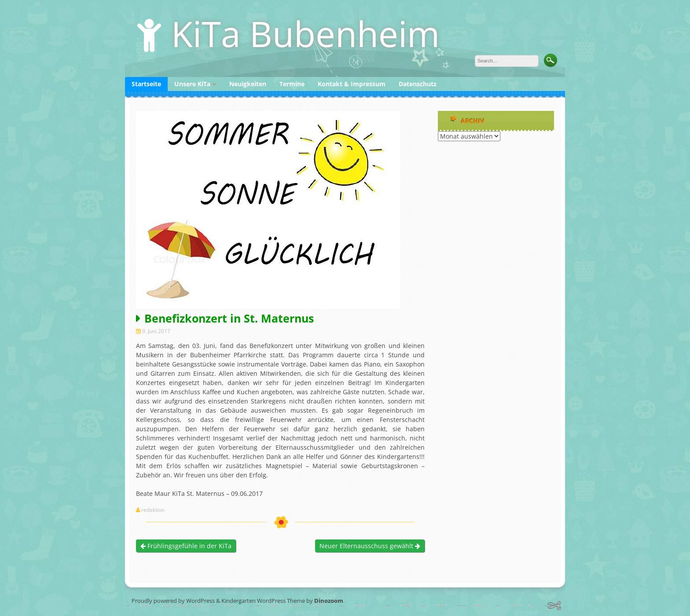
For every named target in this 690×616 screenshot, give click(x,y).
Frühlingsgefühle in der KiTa (186, 546)
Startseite (146, 84)
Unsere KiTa (192, 84)
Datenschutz (418, 84)
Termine (292, 84)
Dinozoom (329, 601)
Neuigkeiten (248, 84)
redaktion (153, 510)
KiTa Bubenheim (305, 33)
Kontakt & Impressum (352, 84)
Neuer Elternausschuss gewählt (370, 546)
